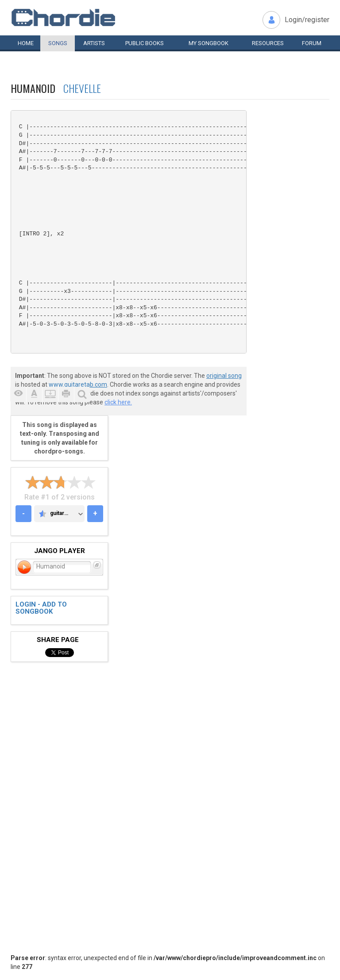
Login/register (307, 20)
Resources (268, 43)
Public (145, 43)
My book (209, 43)
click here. (118, 402)
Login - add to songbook (41, 608)
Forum (312, 43)
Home (26, 43)
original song (224, 376)
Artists (94, 43)
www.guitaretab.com (78, 384)
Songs (58, 43)
